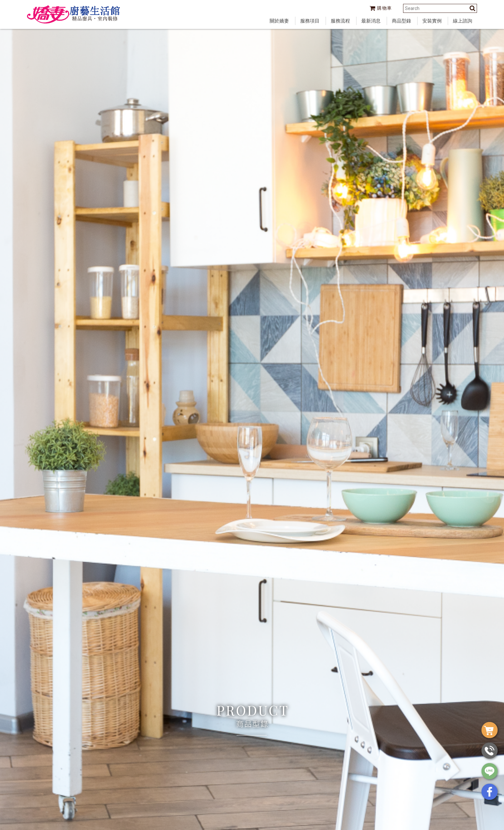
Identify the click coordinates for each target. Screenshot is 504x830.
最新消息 (371, 21)
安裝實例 (432, 21)
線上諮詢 (463, 21)
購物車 (381, 8)
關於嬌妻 (279, 21)
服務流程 (340, 21)
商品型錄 (401, 21)
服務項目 (310, 21)
